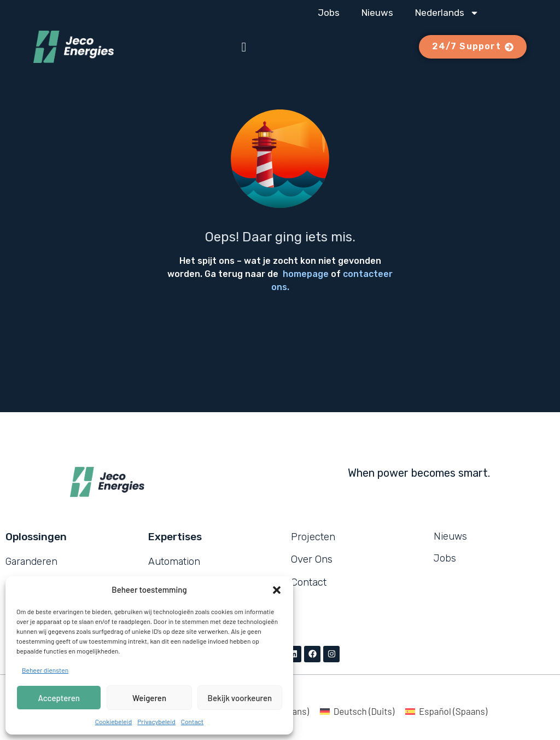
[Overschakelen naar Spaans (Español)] (446, 711)
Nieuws (377, 13)
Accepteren (59, 698)
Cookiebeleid (113, 721)
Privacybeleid (156, 721)
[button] (277, 590)
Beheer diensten (45, 670)
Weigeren (149, 698)
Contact (192, 721)
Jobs (329, 13)
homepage (306, 274)
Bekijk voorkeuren (240, 698)
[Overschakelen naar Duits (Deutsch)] (357, 711)
